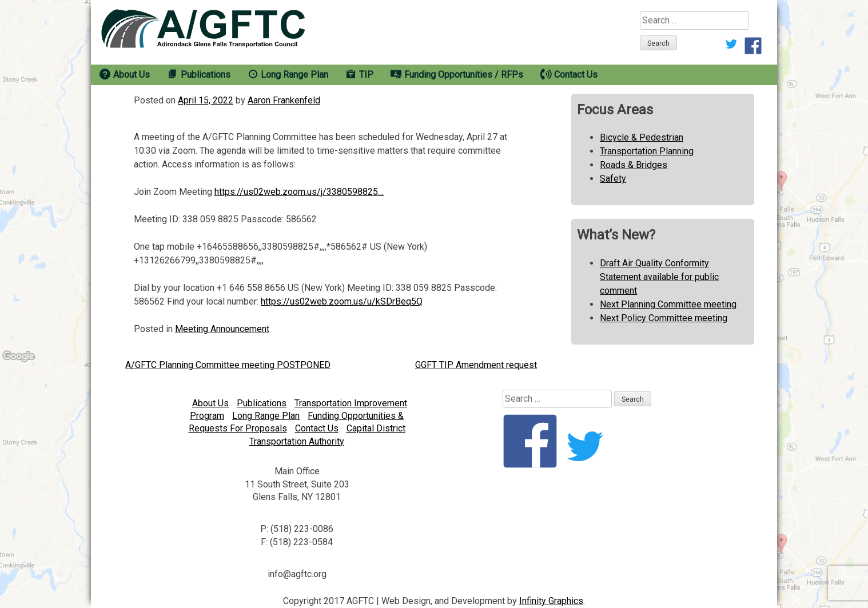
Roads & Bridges (634, 165)
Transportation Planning (647, 151)
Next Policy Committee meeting (664, 318)
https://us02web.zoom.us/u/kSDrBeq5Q (342, 301)
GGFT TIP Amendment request (476, 365)
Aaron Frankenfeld (284, 100)
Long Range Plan (266, 416)
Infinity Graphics (551, 601)
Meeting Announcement (222, 329)
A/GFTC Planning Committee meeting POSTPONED (228, 365)
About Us (210, 403)
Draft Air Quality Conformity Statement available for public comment (659, 277)
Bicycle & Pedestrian (642, 137)
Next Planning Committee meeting (668, 304)
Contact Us (317, 428)
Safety (613, 179)
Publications (262, 403)
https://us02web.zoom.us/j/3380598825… (299, 192)
